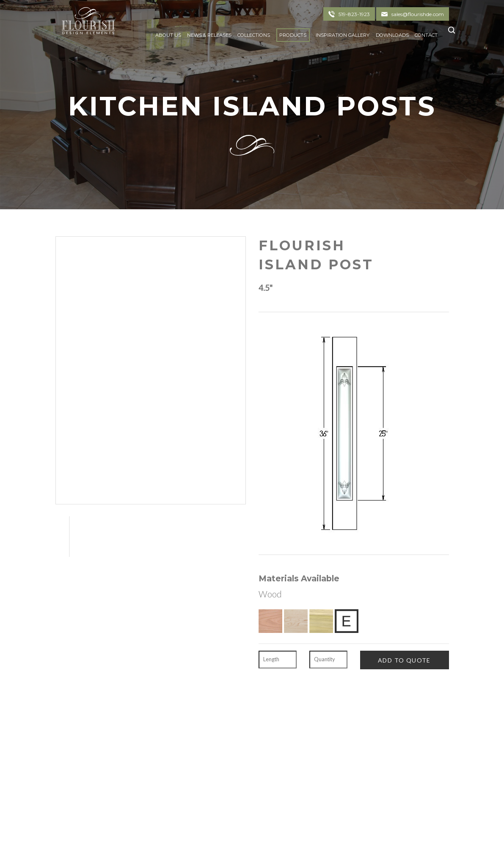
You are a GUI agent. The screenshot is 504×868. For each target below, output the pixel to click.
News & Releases (209, 35)
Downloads (392, 35)
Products (293, 35)
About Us (168, 35)
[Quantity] (328, 660)
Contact (426, 35)
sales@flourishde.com (418, 14)
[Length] (278, 660)
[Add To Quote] (405, 660)
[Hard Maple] (296, 621)
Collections (254, 35)
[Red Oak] (270, 621)
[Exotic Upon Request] (347, 621)
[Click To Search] (449, 33)
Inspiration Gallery (343, 35)
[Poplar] (321, 621)
